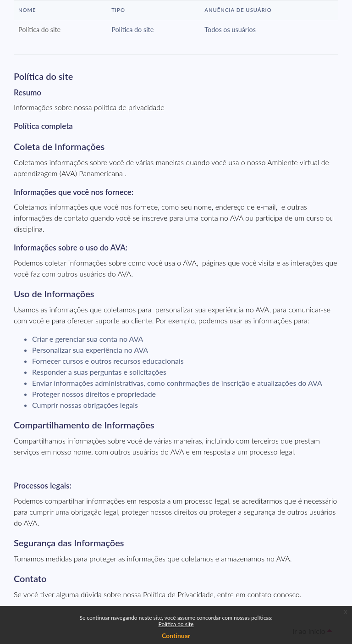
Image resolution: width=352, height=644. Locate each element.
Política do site (176, 624)
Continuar (176, 636)
